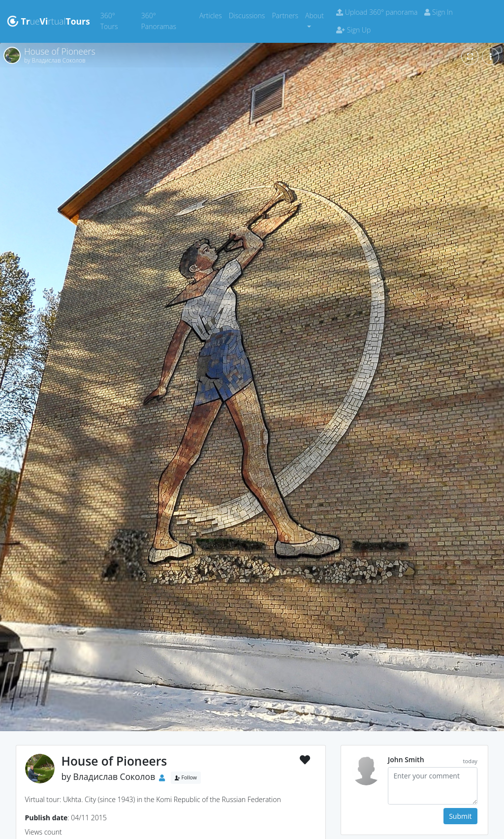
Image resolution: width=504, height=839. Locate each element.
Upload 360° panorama (377, 12)
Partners (287, 15)
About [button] (315, 16)
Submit (460, 816)
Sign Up (353, 30)
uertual (48, 21)
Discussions (249, 15)
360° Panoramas (169, 21)
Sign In (438, 12)
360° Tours (119, 21)
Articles (212, 15)
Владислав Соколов (114, 777)
